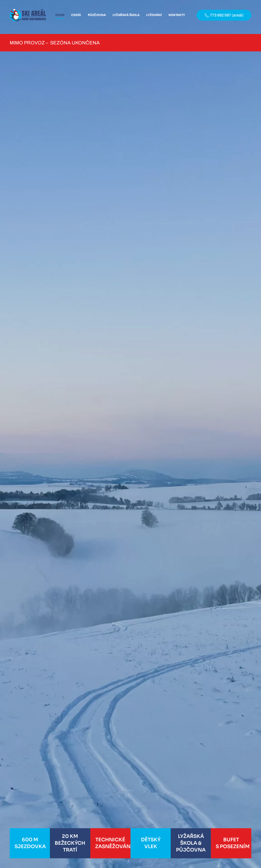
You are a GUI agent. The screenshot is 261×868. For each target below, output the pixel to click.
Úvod (60, 15)
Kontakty (177, 15)
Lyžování (154, 15)
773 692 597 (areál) (224, 15)
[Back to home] (28, 15)
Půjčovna (97, 15)
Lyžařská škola (126, 15)
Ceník (76, 15)
